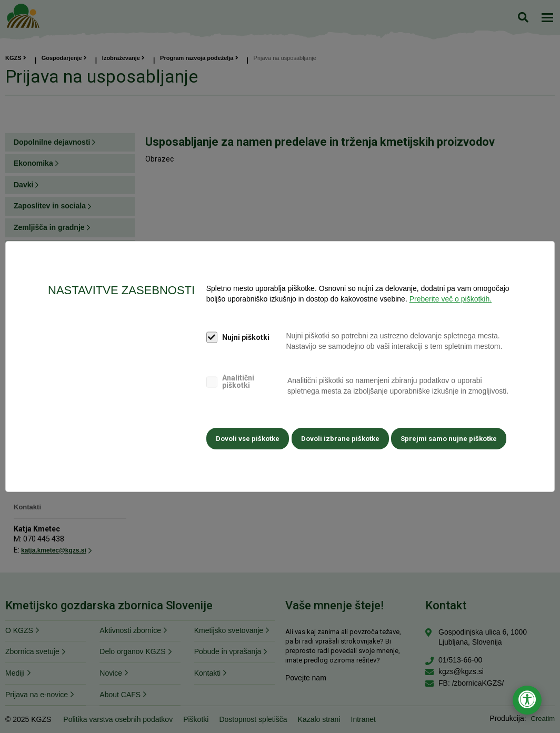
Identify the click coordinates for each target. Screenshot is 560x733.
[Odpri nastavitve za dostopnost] (527, 700)
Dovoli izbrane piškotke (340, 437)
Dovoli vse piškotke (247, 437)
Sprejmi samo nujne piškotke (450, 437)
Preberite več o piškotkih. (451, 297)
